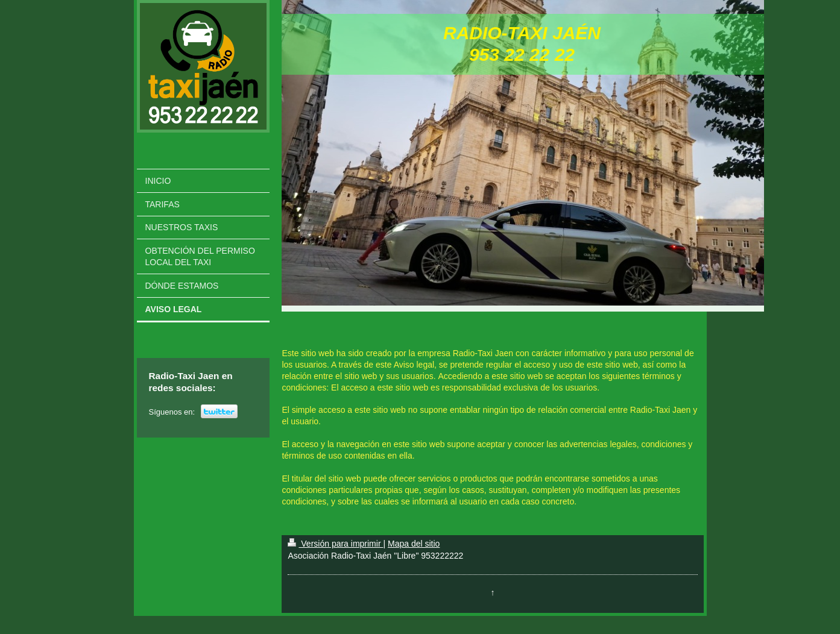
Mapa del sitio (414, 544)
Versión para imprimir (335, 544)
